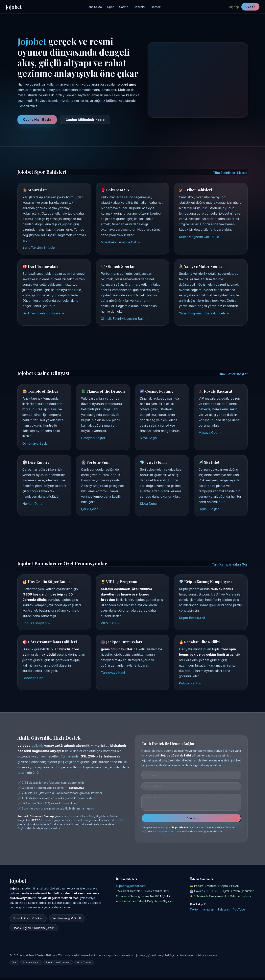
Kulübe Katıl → (190, 683)
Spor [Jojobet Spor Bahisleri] (110, 7)
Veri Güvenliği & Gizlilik (67, 921)
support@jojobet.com (166, 834)
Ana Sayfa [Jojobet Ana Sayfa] (95, 7)
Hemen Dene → (34, 504)
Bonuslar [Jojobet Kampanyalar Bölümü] (140, 7)
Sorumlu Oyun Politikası (28, 921)
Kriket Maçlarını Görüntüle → (201, 237)
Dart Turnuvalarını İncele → (43, 313)
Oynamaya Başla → (37, 443)
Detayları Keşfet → (95, 438)
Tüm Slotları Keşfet (233, 374)
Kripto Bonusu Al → (194, 618)
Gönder (191, 821)
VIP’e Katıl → (110, 623)
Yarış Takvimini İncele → (41, 248)
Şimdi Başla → (150, 438)
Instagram (208, 912)
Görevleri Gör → (35, 678)
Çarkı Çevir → (92, 509)
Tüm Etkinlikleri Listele (230, 173)
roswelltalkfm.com (92, 958)
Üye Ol (250, 7)
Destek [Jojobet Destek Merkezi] (156, 7)
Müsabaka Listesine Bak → (121, 242)
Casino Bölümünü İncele (85, 120)
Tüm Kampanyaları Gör (230, 564)
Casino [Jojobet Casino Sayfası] (124, 7)
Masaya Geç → (210, 433)
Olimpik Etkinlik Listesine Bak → (124, 319)
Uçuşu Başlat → (211, 509)
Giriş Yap (233, 7)
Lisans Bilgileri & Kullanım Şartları (34, 930)
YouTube (239, 912)
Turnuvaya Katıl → (115, 673)
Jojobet (13, 7)
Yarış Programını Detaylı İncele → (204, 313)
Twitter (194, 912)
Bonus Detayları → (37, 623)
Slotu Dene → (150, 504)
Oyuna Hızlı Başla (37, 119)
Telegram (224, 912)
